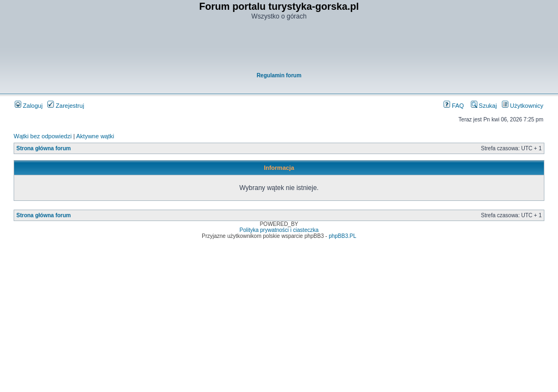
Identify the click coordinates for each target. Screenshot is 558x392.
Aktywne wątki (95, 136)
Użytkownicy (523, 106)
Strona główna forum (44, 148)
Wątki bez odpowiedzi (43, 136)
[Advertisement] (280, 47)
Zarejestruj (66, 106)
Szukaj (484, 106)
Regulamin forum (279, 75)
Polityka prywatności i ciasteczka (279, 230)
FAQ (454, 106)
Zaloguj (29, 106)
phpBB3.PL (342, 236)
